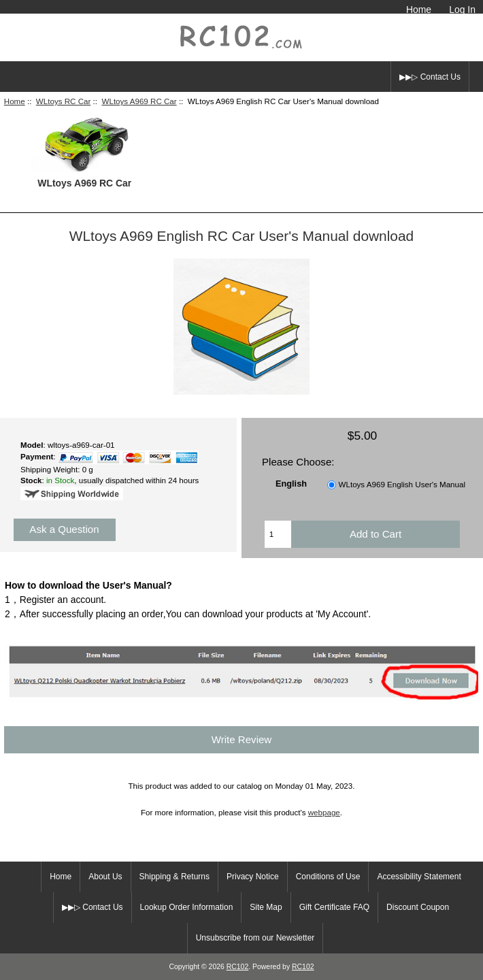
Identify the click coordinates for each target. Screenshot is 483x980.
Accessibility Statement (419, 877)
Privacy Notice (253, 877)
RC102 (238, 967)
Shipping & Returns (174, 877)
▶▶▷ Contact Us (430, 77)
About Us (105, 877)
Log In (462, 10)
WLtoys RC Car (64, 101)
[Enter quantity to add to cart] (278, 534)
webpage (324, 812)
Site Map (266, 907)
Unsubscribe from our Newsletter (255, 938)
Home (419, 10)
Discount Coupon (418, 907)
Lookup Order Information (187, 907)
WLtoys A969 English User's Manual (402, 484)
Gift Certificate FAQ (334, 907)
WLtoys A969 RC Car (139, 101)
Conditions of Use (328, 877)
